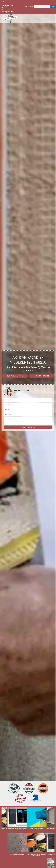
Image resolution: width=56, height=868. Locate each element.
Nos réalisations (15, 376)
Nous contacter (42, 376)
